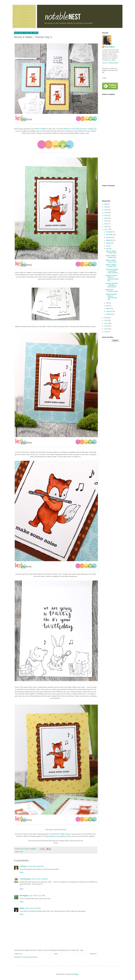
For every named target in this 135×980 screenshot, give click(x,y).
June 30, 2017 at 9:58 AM (39, 879)
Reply (22, 872)
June (108, 249)
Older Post (93, 954)
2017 (106, 229)
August (109, 243)
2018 (106, 227)
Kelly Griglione (110, 47)
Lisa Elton (23, 866)
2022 (106, 215)
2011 (106, 332)
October (109, 238)
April (108, 306)
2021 (106, 218)
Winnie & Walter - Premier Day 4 (111, 252)
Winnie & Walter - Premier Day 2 (111, 261)
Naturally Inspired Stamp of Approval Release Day (112, 278)
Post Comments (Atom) (30, 957)
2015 (106, 320)
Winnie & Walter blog (61, 834)
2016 (106, 318)
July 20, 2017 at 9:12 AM (33, 908)
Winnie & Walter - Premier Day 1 (111, 266)
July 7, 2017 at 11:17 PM (37, 896)
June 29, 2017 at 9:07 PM (35, 866)
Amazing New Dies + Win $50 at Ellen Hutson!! (112, 285)
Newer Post (18, 954)
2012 (106, 329)
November (110, 235)
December (110, 232)
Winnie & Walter (40, 129)
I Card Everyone (25, 879)
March (108, 309)
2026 (106, 204)
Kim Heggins (24, 896)
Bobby (22, 908)
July (108, 246)
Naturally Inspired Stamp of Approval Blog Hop (111, 297)
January (109, 314)
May (108, 303)
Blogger (76, 974)
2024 (106, 210)
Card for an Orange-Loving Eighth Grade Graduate (112, 271)
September (110, 240)
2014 (106, 323)
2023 (106, 213)
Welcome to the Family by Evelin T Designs (79, 129)
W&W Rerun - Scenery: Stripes (112, 291)
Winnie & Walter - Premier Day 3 (111, 256)
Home (56, 954)
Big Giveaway (51, 836)
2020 (106, 221)
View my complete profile (110, 63)
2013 (106, 326)
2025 (106, 207)
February (109, 311)
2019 (106, 224)
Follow (104, 78)
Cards (21, 852)
